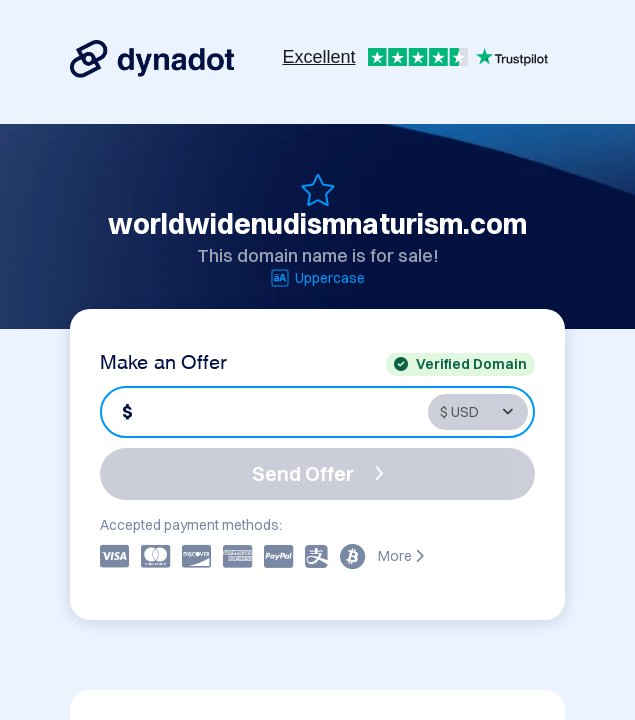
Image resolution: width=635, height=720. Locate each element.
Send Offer (318, 473)
